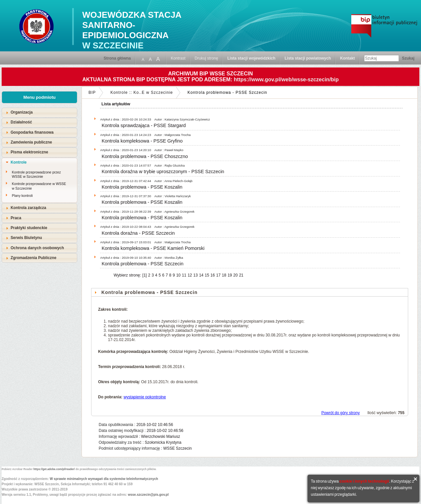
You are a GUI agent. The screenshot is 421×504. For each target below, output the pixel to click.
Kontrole (19, 162)
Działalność (21, 122)
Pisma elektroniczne (29, 152)
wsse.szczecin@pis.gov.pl (148, 495)
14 (201, 275)
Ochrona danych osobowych (37, 248)
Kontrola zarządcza (28, 208)
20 (235, 275)
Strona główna (117, 58)
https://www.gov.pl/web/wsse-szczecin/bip (286, 80)
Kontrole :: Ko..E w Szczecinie (142, 93)
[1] (145, 275)
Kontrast (178, 58)
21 (241, 275)
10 (178, 275)
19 (230, 275)
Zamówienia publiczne (31, 142)
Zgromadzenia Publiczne (33, 258)
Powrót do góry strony (341, 413)
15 (207, 275)
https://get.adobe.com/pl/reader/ (54, 469)
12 (190, 275)
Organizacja (22, 112)
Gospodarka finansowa (32, 132)
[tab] (39, 112)
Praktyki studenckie (29, 228)
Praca (16, 218)
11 (184, 275)
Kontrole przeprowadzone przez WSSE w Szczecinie (36, 174)
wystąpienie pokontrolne (145, 397)
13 (196, 275)
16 (213, 275)
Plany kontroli (22, 196)
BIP (92, 93)
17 (218, 275)
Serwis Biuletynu (26, 238)
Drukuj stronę (206, 58)
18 (224, 275)
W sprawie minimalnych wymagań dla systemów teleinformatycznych (104, 479)
